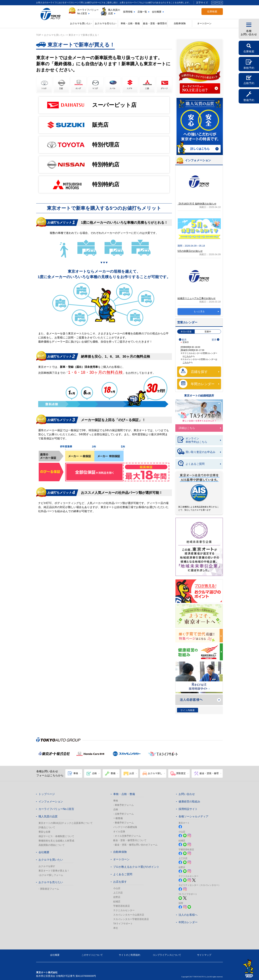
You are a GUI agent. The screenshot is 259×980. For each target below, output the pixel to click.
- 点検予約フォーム (123, 814)
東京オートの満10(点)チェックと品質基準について (66, 823)
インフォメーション (51, 802)
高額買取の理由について (52, 845)
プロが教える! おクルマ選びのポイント (199, 591)
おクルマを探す (47, 866)
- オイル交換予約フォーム (127, 836)
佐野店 (117, 897)
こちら (188, 356)
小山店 (117, 888)
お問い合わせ (187, 794)
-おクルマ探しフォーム (51, 875)
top (39, 35)
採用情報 (128, 12)
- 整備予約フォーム (123, 823)
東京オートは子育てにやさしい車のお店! (199, 636)
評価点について (47, 827)
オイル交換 (119, 831)
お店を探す (120, 882)
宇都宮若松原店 (122, 906)
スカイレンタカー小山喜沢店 (129, 915)
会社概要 (157, 12)
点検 (116, 809)
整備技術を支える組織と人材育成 (56, 841)
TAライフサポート (123, 924)
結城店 (117, 901)
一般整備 (118, 818)
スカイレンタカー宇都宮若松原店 (131, 919)
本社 (116, 928)
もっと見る (199, 311)
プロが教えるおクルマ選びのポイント (136, 867)
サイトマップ (204, 955)
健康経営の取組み (199, 652)
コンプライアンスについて (167, 955)
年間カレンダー (197, 384)
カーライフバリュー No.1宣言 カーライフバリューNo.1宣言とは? (200, 68)
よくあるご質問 (191, 464)
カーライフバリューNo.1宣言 (88, 12)
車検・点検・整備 (124, 794)
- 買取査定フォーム (49, 889)
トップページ (47, 794)
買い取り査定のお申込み (196, 452)
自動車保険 (180, 23)
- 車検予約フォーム (123, 805)
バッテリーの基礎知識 (125, 827)
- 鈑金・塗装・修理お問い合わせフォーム (135, 845)
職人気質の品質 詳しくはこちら (200, 127)
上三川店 (118, 893)
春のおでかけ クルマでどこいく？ (199, 616)
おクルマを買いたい (81, 23)
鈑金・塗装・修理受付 (155, 23)
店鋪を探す (193, 372)
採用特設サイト (188, 809)
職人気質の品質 (114, 12)
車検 (116, 801)
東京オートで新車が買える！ (54, 871)
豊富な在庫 (44, 832)
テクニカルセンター (124, 910)
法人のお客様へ (199, 700)
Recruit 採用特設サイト (199, 677)
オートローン (204, 23)
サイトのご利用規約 (129, 955)
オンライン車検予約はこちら (192, 440)
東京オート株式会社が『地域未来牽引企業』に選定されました (199, 547)
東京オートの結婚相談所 (199, 396)
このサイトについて (92, 955)
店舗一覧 (142, 12)
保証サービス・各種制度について (56, 836)
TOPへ (248, 968)
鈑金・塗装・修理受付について (130, 840)
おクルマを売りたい (106, 23)
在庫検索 (212, 11)
